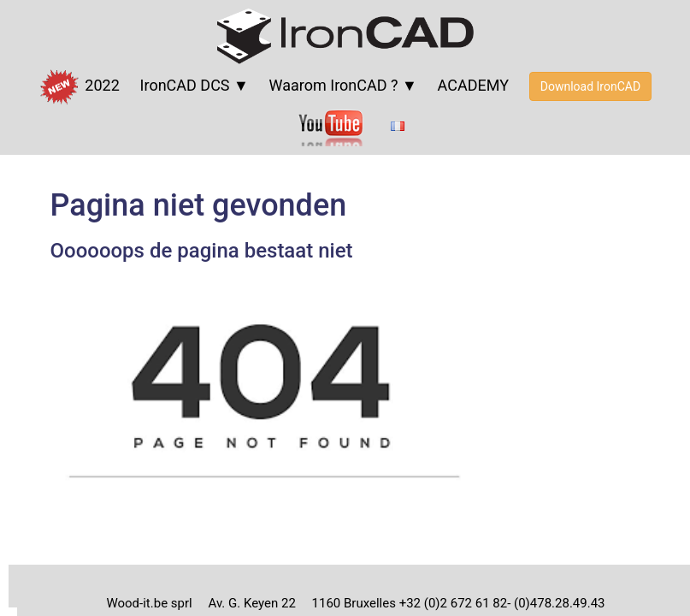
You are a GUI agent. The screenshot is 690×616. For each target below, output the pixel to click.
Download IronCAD (590, 86)
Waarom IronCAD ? (334, 85)
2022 (79, 87)
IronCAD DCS (185, 85)
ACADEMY (473, 85)
